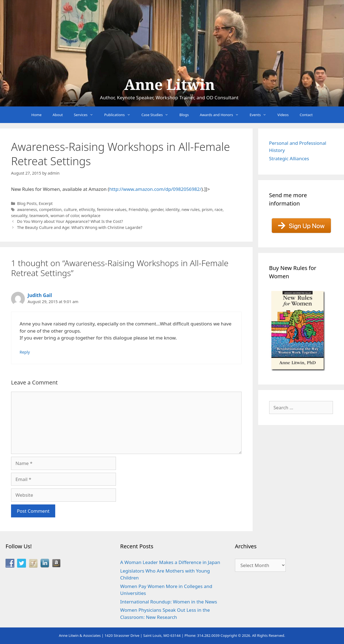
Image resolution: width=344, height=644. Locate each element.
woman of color (65, 216)
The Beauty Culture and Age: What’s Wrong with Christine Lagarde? (80, 227)
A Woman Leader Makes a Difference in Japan (170, 562)
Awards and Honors (222, 115)
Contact (306, 115)
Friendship (139, 209)
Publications (120, 115)
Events (261, 115)
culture (70, 209)
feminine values (112, 209)
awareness (27, 209)
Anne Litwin (169, 85)
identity (172, 209)
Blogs (184, 115)
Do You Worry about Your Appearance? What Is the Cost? (70, 221)
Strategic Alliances (289, 158)
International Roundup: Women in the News (169, 602)
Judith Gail (40, 295)
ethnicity (87, 209)
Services (86, 115)
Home (37, 115)
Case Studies (158, 115)
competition (51, 209)
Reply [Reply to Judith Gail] (25, 352)
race (219, 209)
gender (157, 209)
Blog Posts (27, 203)
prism (207, 209)
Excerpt (46, 203)
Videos (283, 115)
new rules (191, 209)
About (58, 115)
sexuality (19, 216)
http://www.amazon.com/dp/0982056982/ (155, 189)
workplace (91, 216)
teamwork (39, 216)
